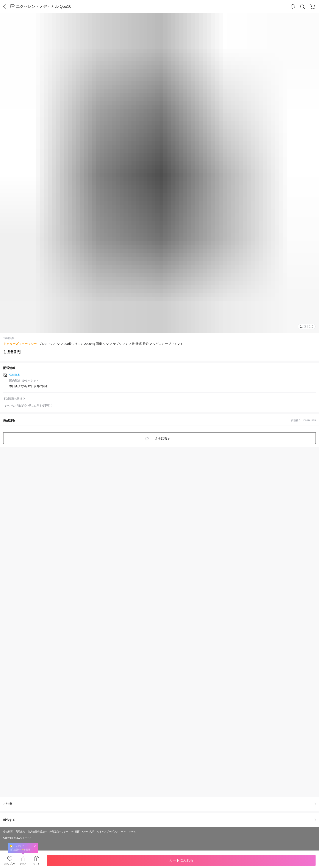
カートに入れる (181, 860)
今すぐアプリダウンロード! (112, 832)
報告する (159, 820)
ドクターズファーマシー (20, 344)
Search (303, 7)
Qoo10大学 (88, 832)
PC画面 (75, 832)
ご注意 (159, 804)
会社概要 (8, 832)
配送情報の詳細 (13, 399)
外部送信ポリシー (59, 832)
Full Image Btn (311, 326)
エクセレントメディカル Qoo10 (44, 6)
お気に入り (10, 864)
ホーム (132, 832)
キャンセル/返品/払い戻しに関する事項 (27, 405)
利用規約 (20, 832)
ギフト (36, 864)
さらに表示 (162, 438)
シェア (23, 864)
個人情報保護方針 (37, 832)
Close (35, 846)
